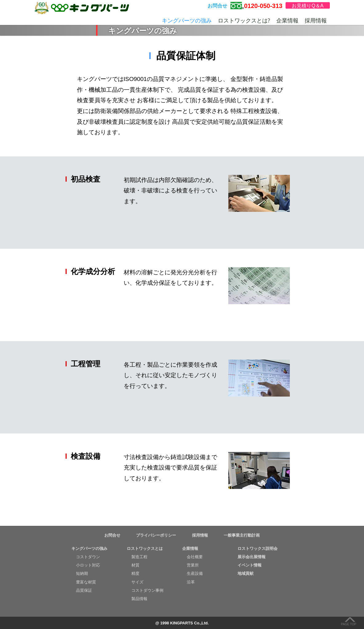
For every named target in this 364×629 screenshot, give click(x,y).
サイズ (137, 582)
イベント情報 (250, 565)
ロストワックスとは (145, 548)
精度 (135, 573)
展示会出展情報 (252, 557)
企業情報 (287, 20)
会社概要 (195, 557)
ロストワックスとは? (244, 20)
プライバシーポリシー (156, 535)
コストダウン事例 (147, 590)
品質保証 (84, 590)
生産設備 (195, 573)
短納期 (82, 573)
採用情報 (316, 20)
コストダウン (88, 557)
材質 (135, 565)
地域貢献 (246, 573)
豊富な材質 (86, 582)
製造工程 (139, 557)
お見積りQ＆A (308, 6)
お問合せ (112, 535)
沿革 (191, 582)
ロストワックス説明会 (258, 548)
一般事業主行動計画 (242, 535)
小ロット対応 (88, 565)
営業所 (193, 565)
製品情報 (139, 599)
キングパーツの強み (187, 20)
